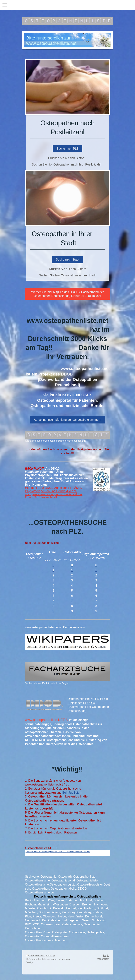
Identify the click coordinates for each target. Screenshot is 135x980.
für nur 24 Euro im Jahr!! (41, 497)
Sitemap (50, 956)
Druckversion (35, 956)
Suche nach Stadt (67, 260)
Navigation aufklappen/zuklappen (67, 5)
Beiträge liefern (72, 793)
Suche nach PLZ (67, 149)
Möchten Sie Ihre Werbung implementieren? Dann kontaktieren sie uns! (58, 852)
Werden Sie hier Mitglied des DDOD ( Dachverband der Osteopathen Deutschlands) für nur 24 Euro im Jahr (67, 294)
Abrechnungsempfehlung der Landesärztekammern (67, 420)
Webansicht (103, 959)
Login (106, 955)
